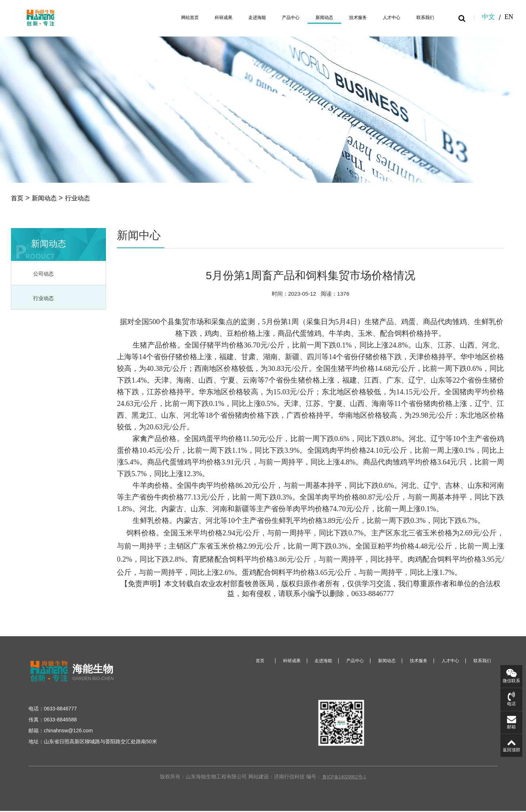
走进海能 (241, 17)
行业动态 (86, 198)
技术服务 (351, 17)
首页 (18, 198)
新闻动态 (314, 17)
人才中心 (387, 17)
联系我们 (424, 17)
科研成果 (205, 17)
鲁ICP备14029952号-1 (344, 779)
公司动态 (45, 275)
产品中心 (278, 17)
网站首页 (168, 17)
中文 (488, 18)
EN (509, 18)
